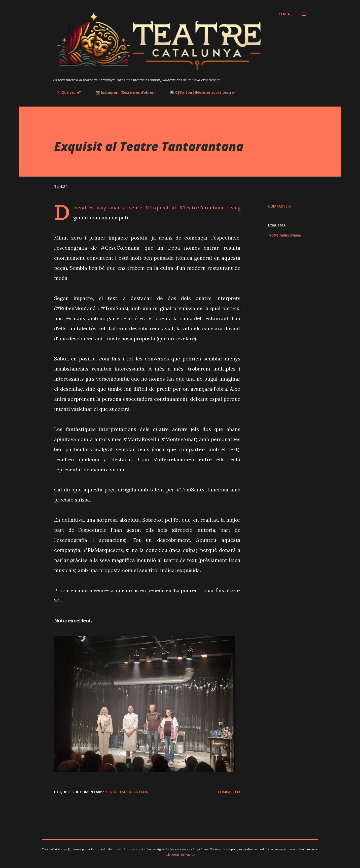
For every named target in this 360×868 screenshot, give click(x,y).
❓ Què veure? (65, 92)
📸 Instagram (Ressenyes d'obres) (122, 92)
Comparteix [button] (279, 206)
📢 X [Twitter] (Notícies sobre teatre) (199, 92)
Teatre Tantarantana (285, 235)
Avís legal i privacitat (180, 855)
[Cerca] (284, 14)
